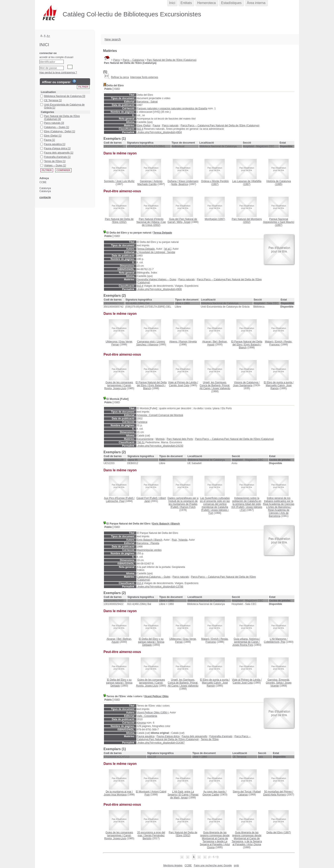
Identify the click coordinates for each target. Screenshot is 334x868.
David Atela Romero (275, 795)
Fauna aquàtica (146, 736)
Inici (172, 3)
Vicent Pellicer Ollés (156, 696)
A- (42, 36)
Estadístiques (231, 3)
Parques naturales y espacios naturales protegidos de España (172, 108)
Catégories (48, 112)
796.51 (141, 442)
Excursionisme (145, 439)
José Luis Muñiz (125, 181)
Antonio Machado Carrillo (150, 183)
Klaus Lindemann (189, 181)
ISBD (117, 89)
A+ (48, 36)
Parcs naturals (170, 125)
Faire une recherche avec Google (213, 865)
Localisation (48, 92)
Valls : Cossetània (147, 716)
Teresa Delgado (163, 233)
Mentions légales (173, 865)
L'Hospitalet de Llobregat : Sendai (156, 252)
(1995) (279, 183)
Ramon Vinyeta (188, 342)
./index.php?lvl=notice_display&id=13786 (160, 587)
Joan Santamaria (243, 385)
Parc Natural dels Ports (180, 439)
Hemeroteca (207, 3)
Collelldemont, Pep (275, 642)
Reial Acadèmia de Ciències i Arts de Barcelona (279, 513)
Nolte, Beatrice (180, 184)
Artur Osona (254, 844)
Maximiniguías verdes (149, 550)
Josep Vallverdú (221, 388)
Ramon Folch (188, 507)
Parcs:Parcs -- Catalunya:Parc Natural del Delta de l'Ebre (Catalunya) (220, 125)
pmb (236, 865)
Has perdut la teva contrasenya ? (58, 73)
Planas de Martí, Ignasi (184, 796)
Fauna (156, 125)
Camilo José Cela (179, 385)
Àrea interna (256, 3)
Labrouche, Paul (115, 501)
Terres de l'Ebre (210, 739)
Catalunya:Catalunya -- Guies (153, 577)
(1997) (215, 183)
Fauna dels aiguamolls (194, 736)
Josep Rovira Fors (243, 645)
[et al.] (168, 249)
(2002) (119, 221)
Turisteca (142, 422)
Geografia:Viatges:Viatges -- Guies (156, 279)
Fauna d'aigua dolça (168, 736)
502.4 (140, 129)
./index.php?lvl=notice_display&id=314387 (161, 743)
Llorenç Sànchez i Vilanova (151, 343)
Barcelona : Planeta (148, 543)
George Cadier (211, 795)
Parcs (117, 60)
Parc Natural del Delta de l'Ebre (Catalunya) (172, 60)
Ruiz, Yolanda (179, 540)
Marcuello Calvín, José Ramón (279, 387)
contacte (45, 197)
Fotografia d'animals (221, 736)
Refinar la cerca (120, 77)
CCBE (188, 865)
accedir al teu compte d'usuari (56, 57)
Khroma (141, 723)
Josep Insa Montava (115, 795)
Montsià (160, 439)
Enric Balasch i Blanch (166, 524)
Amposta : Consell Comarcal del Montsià (160, 415)
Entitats (186, 3)
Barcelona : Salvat (147, 102)
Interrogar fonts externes (144, 77)
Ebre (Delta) (144, 125)
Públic (108, 89)
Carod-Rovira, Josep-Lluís (118, 387)
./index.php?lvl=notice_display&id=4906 (159, 289)
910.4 (140, 286)
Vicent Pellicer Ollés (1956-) (153, 713)
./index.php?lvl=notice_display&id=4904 (159, 132)
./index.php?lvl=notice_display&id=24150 (160, 446)
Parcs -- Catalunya (133, 60)
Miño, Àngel (184, 222)
